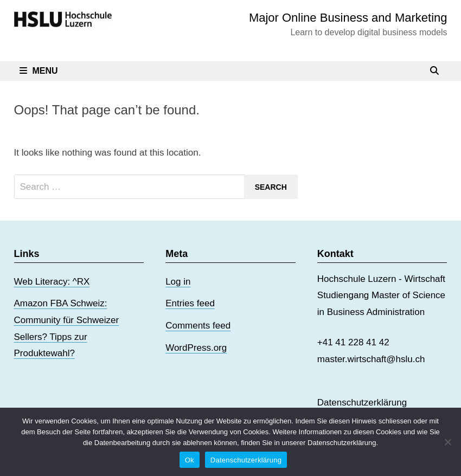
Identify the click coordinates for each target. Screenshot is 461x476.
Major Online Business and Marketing (348, 18)
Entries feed (190, 303)
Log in (178, 282)
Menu (39, 71)
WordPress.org (196, 348)
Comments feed (198, 326)
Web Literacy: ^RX (52, 282)
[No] (447, 442)
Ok (190, 460)
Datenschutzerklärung (362, 403)
